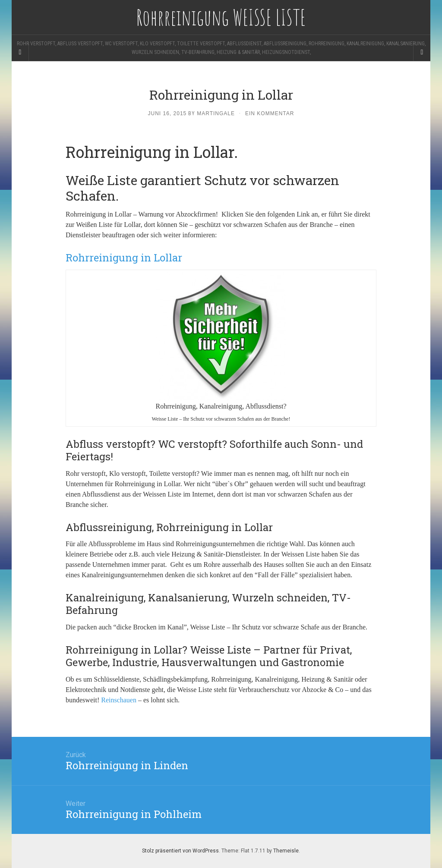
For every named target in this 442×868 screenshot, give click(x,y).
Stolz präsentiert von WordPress (180, 851)
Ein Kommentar (270, 113)
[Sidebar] (20, 52)
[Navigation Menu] (422, 52)
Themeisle (286, 851)
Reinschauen (119, 700)
